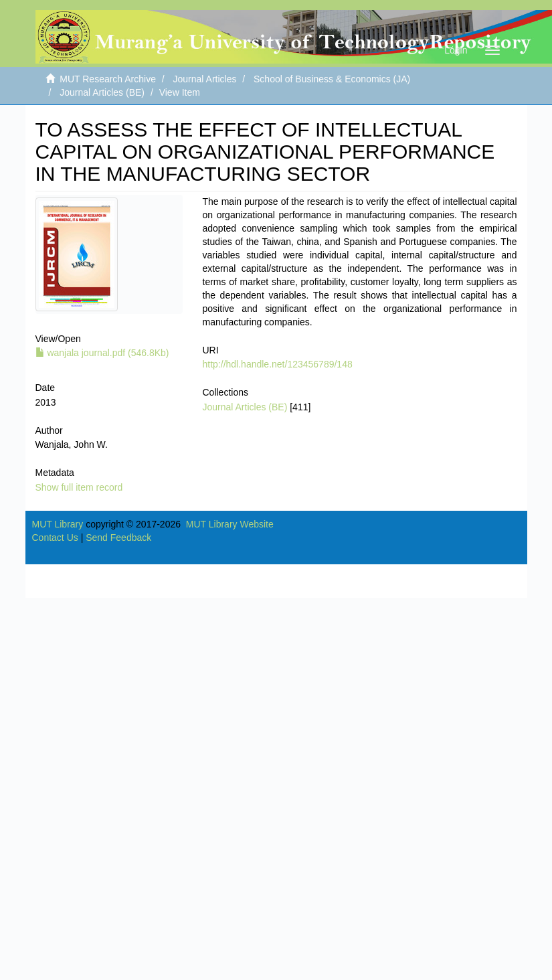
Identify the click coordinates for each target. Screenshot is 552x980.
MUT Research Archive (108, 79)
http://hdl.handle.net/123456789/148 (278, 364)
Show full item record (79, 487)
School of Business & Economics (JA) (332, 79)
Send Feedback (118, 538)
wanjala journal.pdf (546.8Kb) (102, 353)
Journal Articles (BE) (102, 92)
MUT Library (58, 524)
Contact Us (55, 538)
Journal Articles (205, 79)
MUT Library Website (230, 524)
